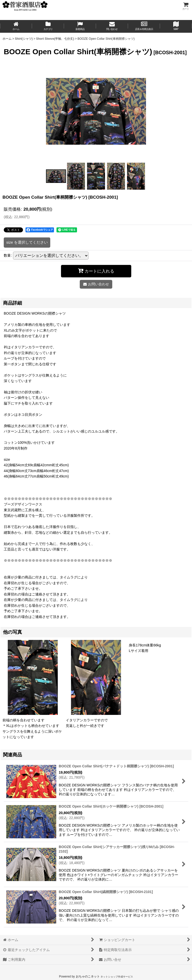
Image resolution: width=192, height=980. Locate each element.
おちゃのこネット (88, 977)
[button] (176, 26)
